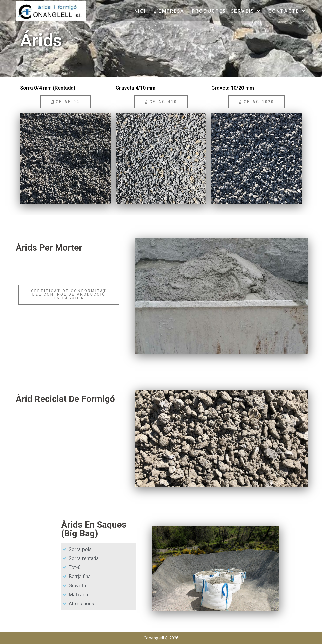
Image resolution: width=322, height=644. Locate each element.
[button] (65, 102)
